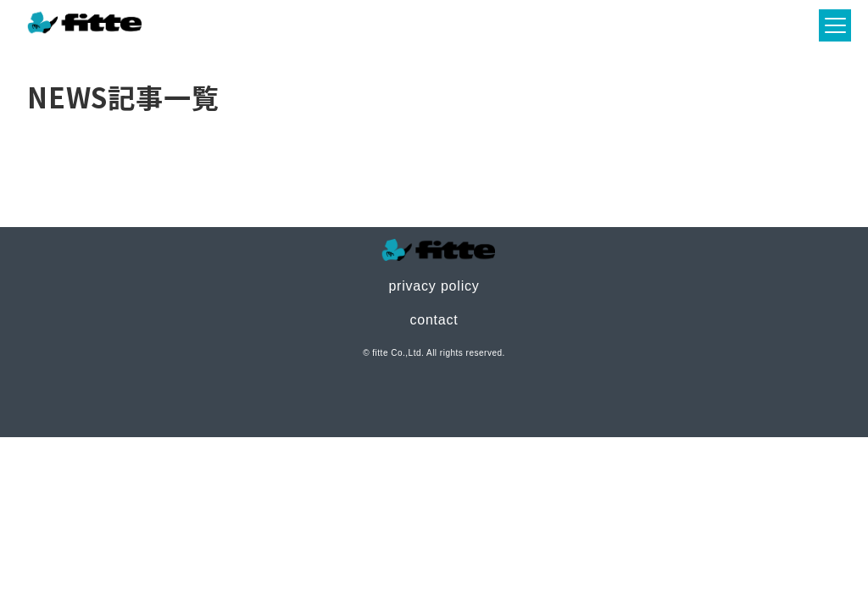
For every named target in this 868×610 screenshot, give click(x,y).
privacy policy (434, 286)
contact (434, 320)
